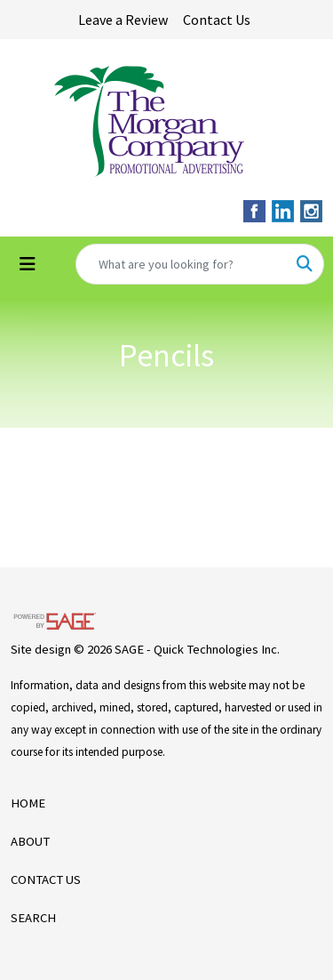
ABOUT (30, 841)
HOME (28, 803)
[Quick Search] (181, 264)
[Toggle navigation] (28, 264)
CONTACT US (46, 880)
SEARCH (33, 918)
